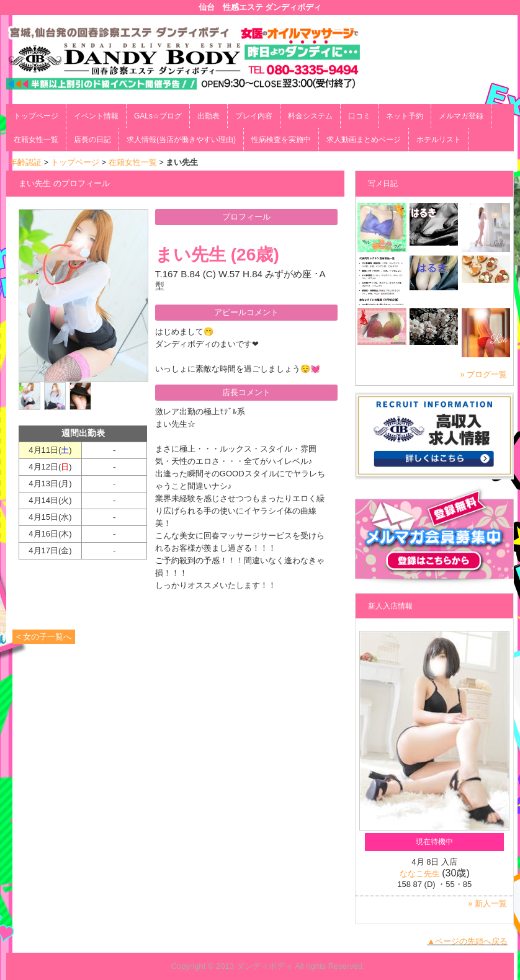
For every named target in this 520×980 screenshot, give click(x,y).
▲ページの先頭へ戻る (467, 941)
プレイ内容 (254, 116)
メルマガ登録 (461, 116)
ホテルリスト (439, 140)
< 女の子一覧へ (44, 637)
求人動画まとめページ (364, 140)
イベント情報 (96, 116)
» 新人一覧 (487, 903)
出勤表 (208, 116)
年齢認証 (25, 162)
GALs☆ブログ (158, 116)
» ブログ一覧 (484, 374)
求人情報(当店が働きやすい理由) (181, 140)
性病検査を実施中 (281, 140)
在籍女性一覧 (36, 140)
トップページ (36, 116)
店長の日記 (92, 140)
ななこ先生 (420, 874)
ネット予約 (405, 116)
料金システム (310, 116)
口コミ (359, 116)
